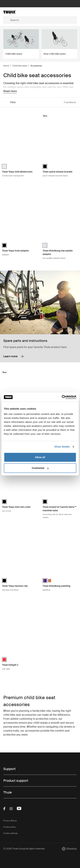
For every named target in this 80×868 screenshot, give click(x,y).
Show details (62, 447)
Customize (40, 468)
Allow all (40, 457)
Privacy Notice (10, 821)
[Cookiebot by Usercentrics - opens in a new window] (62, 397)
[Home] (16, 12)
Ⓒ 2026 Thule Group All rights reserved (24, 849)
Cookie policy (10, 827)
